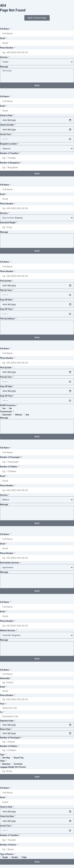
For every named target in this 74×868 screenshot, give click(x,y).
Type (2, 755)
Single (5, 857)
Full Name (5, 29)
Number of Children (9, 467)
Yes (4, 408)
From (3, 704)
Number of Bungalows (10, 163)
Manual (19, 415)
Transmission (6, 412)
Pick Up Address (7, 319)
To (1, 712)
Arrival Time (6, 134)
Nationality (5, 678)
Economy (18, 764)
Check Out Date (7, 125)
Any (27, 415)
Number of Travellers (10, 153)
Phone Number (7, 48)
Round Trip (19, 758)
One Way (6, 758)
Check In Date (6, 115)
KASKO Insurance (8, 405)
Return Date (5, 729)
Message (4, 67)
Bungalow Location (9, 144)
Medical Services (8, 630)
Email (3, 38)
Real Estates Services (10, 563)
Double (15, 857)
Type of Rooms (7, 854)
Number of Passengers (10, 457)
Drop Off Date (6, 300)
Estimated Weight (8, 223)
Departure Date (7, 721)
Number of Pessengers (10, 738)
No (11, 408)
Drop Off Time (6, 309)
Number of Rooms (8, 845)
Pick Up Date (6, 281)
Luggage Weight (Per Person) (13, 767)
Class (3, 761)
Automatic (7, 415)
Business (6, 764)
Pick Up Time (6, 290)
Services (4, 57)
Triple (24, 857)
